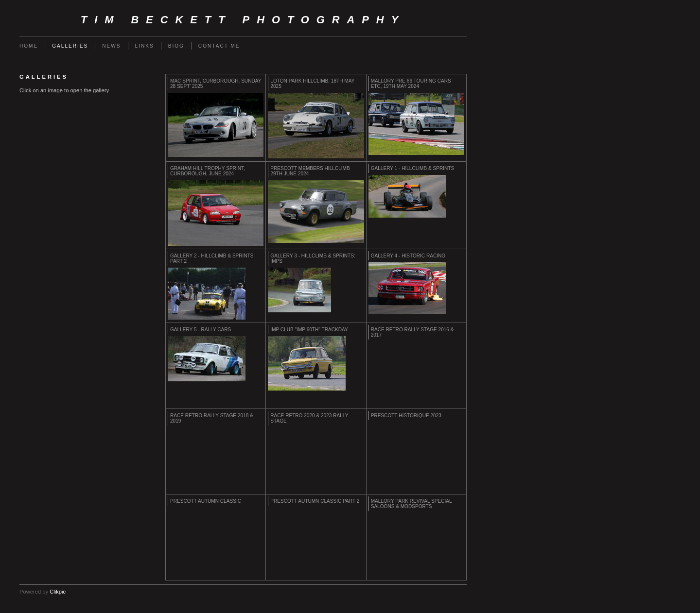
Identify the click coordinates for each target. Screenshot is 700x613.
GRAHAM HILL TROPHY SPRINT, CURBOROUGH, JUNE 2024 (208, 171)
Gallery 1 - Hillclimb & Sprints (413, 168)
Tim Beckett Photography (243, 20)
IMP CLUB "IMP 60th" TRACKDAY (309, 330)
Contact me (219, 46)
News (111, 46)
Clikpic (58, 592)
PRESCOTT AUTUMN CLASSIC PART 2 (315, 501)
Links (145, 46)
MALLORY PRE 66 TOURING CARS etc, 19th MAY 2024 (411, 84)
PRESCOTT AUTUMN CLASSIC (206, 501)
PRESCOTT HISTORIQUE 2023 (406, 416)
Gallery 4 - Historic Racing (408, 256)
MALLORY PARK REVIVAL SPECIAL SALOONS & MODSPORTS (411, 504)
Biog (176, 46)
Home (29, 46)
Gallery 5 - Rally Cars (201, 330)
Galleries (70, 46)
